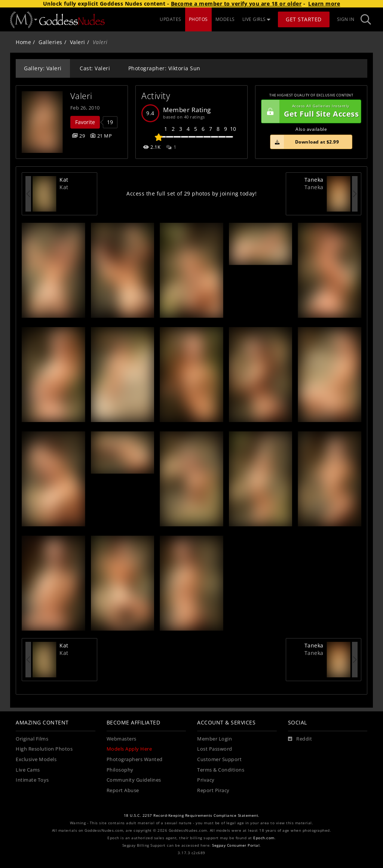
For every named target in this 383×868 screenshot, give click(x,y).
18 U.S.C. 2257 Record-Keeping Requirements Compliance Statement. (192, 815)
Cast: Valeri (95, 68)
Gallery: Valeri (43, 68)
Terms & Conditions (221, 770)
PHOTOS (198, 19)
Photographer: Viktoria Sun (164, 68)
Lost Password (215, 749)
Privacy (206, 780)
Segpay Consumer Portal (236, 845)
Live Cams (28, 770)
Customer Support (219, 759)
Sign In (346, 19)
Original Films (32, 739)
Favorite (85, 122)
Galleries (50, 42)
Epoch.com (264, 838)
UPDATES (171, 19)
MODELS (225, 19)
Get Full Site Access (310, 111)
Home (23, 42)
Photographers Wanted (135, 759)
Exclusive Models (36, 759)
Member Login (215, 739)
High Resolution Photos (44, 749)
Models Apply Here (129, 749)
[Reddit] (300, 739)
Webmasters (122, 739)
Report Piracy (213, 790)
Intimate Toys (32, 780)
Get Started (304, 19)
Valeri (78, 42)
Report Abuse (123, 790)
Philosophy (120, 770)
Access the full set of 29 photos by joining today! (191, 193)
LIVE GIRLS (257, 19)
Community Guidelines (134, 780)
